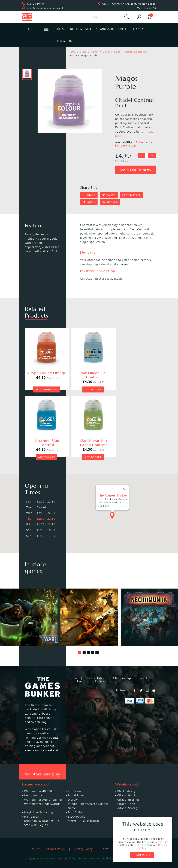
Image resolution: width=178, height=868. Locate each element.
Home (62, 29)
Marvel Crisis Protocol (83, 815)
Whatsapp (131, 195)
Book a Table (81, 29)
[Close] (124, 483)
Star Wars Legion (36, 819)
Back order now (136, 170)
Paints (95, 52)
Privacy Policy (83, 843)
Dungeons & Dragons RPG (42, 815)
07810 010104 (36, 4)
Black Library (126, 785)
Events (124, 29)
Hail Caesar (32, 810)
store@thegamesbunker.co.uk (45, 8)
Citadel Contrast (135, 52)
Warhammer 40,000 (38, 785)
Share (89, 195)
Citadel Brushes (128, 793)
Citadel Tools (126, 798)
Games (138, 29)
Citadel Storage (128, 802)
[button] (80, 646)
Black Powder (77, 810)
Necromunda (33, 789)
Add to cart (88, 386)
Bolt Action (76, 806)
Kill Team (74, 785)
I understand (142, 855)
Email (89, 202)
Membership (105, 29)
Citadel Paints (111, 52)
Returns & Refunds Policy (47, 843)
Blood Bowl (76, 789)
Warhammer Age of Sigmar (43, 793)
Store (83, 52)
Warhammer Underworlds (42, 798)
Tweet (109, 195)
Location (65, 41)
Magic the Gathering (39, 806)
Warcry (73, 793)
